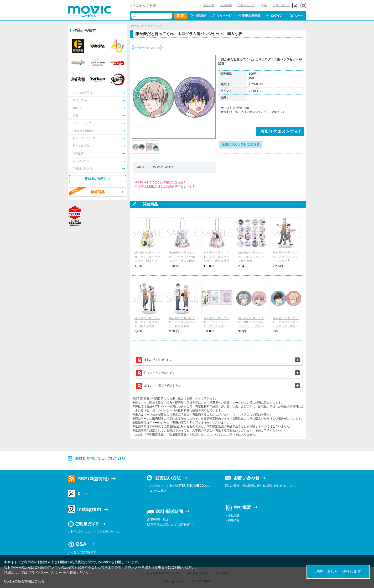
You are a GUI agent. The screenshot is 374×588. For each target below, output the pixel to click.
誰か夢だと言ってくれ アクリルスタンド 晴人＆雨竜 (147, 322)
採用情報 (226, 5)
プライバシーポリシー (45, 572)
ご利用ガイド (246, 5)
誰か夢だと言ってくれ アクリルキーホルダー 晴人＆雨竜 (182, 257)
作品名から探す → (98, 178)
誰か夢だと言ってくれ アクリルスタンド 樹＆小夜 (286, 257)
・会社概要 (232, 515)
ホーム (135, 26)
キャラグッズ (153, 26)
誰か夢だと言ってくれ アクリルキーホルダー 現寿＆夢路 (217, 257)
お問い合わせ (281, 5)
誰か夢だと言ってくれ (147, 48)
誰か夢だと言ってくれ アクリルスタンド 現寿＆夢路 (182, 322)
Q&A (264, 5)
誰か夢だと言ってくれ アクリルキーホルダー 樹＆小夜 (147, 257)
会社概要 (209, 5)
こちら (39, 581)
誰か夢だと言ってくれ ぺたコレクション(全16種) (251, 257)
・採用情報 (232, 520)
